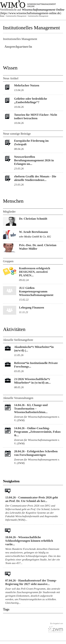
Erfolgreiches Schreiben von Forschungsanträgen (36, 453)
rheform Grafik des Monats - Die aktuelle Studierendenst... (35, 178)
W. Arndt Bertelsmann (33, 232)
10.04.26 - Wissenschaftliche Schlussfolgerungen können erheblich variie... (29, 541)
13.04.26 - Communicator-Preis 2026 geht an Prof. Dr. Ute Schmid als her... (32, 499)
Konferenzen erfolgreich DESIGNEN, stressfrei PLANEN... (34, 272)
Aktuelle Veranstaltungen (18, 398)
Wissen (10, 68)
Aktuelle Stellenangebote (18, 340)
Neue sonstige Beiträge (17, 134)
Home (2, 16)
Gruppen (8, 261)
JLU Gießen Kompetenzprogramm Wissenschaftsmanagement (36, 291)
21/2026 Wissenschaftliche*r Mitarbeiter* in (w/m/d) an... (32, 381)
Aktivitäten (14, 329)
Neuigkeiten (11, 481)
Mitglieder (9, 212)
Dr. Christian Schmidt (33, 219)
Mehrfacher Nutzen (27, 85)
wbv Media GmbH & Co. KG (35, 236)
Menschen (13, 201)
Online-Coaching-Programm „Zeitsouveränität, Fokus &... (37, 432)
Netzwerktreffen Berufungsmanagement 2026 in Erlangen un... (34, 160)
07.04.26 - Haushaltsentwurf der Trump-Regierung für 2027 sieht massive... (31, 582)
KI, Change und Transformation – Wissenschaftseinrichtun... (31, 409)
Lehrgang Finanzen (32, 308)
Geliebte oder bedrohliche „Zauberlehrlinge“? (31, 100)
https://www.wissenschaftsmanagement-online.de (31, 13)
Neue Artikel (11, 78)
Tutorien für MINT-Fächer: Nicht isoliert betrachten (36, 117)
